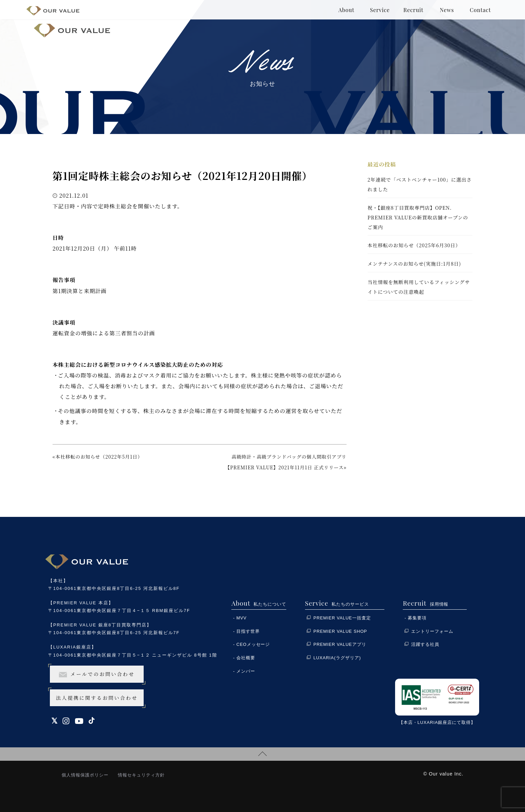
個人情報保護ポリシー (85, 775)
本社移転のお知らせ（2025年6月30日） (414, 245)
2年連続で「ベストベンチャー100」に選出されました (420, 184)
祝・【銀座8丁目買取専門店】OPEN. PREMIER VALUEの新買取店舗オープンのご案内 (418, 217)
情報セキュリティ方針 (141, 775)
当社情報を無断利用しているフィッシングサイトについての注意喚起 (419, 287)
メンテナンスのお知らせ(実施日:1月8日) (414, 263)
